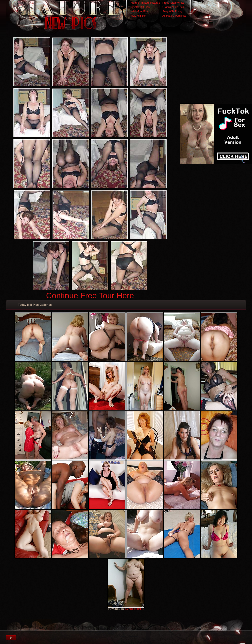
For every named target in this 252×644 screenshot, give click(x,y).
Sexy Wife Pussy (172, 11)
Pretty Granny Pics (174, 3)
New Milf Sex (138, 16)
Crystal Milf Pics (140, 7)
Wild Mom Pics (140, 11)
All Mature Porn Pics (174, 16)
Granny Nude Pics (173, 7)
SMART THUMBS (135, 609)
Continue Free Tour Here (90, 296)
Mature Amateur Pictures (145, 3)
